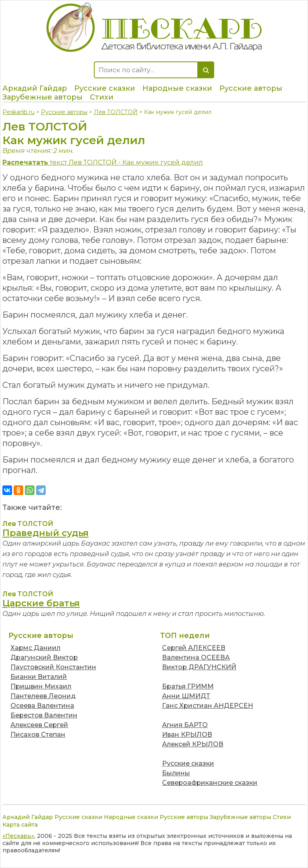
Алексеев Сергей (39, 725)
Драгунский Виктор (44, 657)
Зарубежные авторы (43, 97)
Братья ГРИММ (188, 686)
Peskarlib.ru (18, 112)
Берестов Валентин (44, 715)
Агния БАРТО (185, 725)
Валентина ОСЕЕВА (196, 657)
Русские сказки (105, 88)
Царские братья (41, 603)
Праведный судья (46, 533)
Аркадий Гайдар (35, 88)
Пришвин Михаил (41, 686)
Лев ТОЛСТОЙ (116, 112)
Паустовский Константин (53, 667)
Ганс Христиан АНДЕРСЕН (208, 706)
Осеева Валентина (42, 706)
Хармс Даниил (35, 648)
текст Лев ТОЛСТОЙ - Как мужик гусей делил (103, 162)
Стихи (102, 97)
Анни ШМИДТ (186, 696)
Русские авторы (251, 88)
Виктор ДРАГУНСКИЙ (199, 667)
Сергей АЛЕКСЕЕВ (194, 648)
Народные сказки (177, 88)
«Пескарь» (18, 836)
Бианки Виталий (39, 677)
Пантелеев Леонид (43, 696)
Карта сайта (20, 825)
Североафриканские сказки (210, 783)
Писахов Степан (38, 735)
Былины (176, 773)
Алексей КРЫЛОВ (193, 744)
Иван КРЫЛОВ (187, 735)
